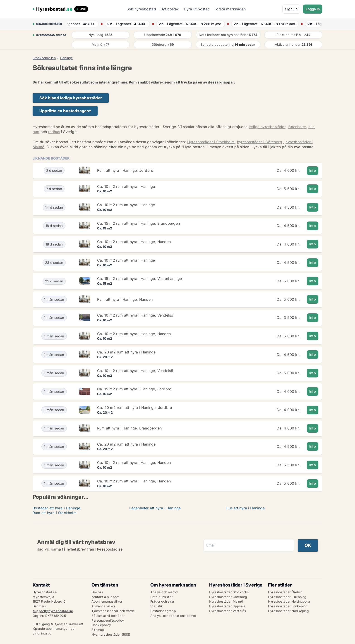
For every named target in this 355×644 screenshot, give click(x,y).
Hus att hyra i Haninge (245, 508)
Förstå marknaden (230, 9)
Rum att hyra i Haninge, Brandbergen (129, 428)
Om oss (97, 592)
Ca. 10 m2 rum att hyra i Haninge (126, 186)
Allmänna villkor (103, 606)
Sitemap (98, 630)
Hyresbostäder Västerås (228, 611)
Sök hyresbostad (141, 9)
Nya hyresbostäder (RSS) (111, 634)
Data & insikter (161, 597)
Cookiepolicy (101, 625)
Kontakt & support (105, 597)
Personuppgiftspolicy (108, 620)
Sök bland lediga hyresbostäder (71, 98)
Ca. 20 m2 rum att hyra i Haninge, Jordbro (135, 408)
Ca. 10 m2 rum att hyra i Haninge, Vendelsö (135, 315)
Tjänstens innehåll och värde (113, 611)
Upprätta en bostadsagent (65, 111)
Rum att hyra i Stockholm (55, 513)
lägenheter (297, 127)
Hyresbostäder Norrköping (288, 611)
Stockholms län (44, 58)
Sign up (291, 9)
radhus (54, 132)
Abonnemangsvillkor (107, 601)
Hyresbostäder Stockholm (229, 592)
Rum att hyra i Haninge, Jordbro (125, 170)
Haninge (66, 58)
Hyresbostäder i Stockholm (211, 142)
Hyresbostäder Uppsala (227, 606)
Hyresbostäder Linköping (287, 597)
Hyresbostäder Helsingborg (289, 601)
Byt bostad (170, 9)
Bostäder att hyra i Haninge (56, 508)
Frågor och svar (162, 601)
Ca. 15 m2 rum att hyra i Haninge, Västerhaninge (139, 279)
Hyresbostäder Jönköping (288, 606)
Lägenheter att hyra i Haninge (155, 508)
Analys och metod (164, 592)
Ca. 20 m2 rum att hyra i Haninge (126, 352)
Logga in (313, 9)
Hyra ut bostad (197, 9)
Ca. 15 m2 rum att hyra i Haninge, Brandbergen (138, 223)
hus (311, 127)
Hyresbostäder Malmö (226, 601)
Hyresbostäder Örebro (285, 592)
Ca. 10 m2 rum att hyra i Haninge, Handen (134, 242)
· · (81, 24)
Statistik (157, 606)
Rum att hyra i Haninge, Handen (125, 299)
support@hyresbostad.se (53, 611)
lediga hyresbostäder (267, 127)
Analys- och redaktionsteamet (173, 616)
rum (36, 132)
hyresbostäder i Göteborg (260, 142)
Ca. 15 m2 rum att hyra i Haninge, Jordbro (134, 389)
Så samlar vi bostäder (108, 616)
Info (313, 171)
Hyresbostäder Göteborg (228, 597)
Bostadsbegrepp (163, 611)
